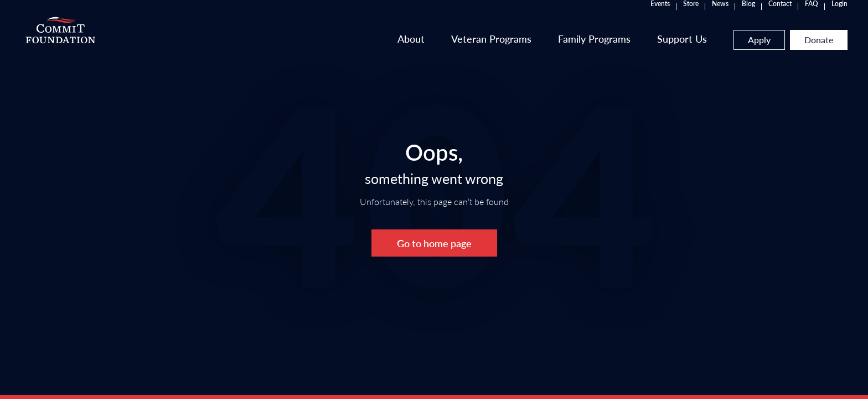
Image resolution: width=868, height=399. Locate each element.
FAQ (714, 17)
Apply (661, 51)
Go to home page (434, 243)
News (622, 17)
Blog (650, 17)
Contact (682, 17)
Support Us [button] (584, 49)
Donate (721, 51)
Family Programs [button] (496, 49)
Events (562, 17)
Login (742, 17)
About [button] (313, 49)
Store (593, 17)
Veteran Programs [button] (393, 49)
